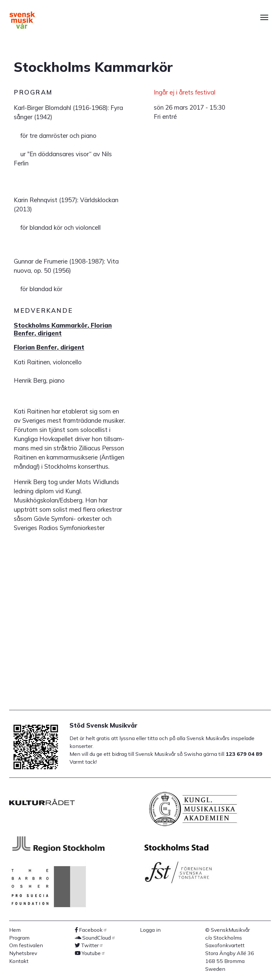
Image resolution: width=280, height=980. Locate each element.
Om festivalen (26, 945)
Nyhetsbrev (23, 953)
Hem (15, 930)
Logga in (150, 930)
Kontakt (19, 961)
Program (19, 938)
